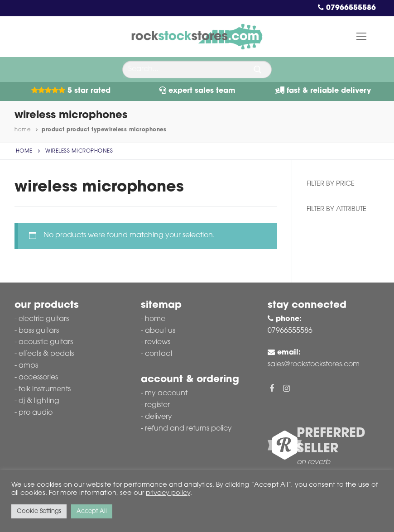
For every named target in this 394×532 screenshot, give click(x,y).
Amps (28, 366)
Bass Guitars (39, 331)
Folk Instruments (45, 389)
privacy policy (168, 493)
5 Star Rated (71, 91)
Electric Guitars (44, 319)
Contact (159, 354)
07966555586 (347, 8)
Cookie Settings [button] (39, 511)
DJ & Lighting (39, 401)
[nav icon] (361, 37)
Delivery (159, 417)
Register (157, 405)
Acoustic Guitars (46, 342)
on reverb (313, 462)
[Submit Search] (258, 70)
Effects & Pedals (46, 354)
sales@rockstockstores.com (314, 364)
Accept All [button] (92, 511)
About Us (160, 331)
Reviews (158, 342)
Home (22, 130)
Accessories (38, 378)
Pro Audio (36, 413)
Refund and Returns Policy (188, 429)
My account (166, 393)
